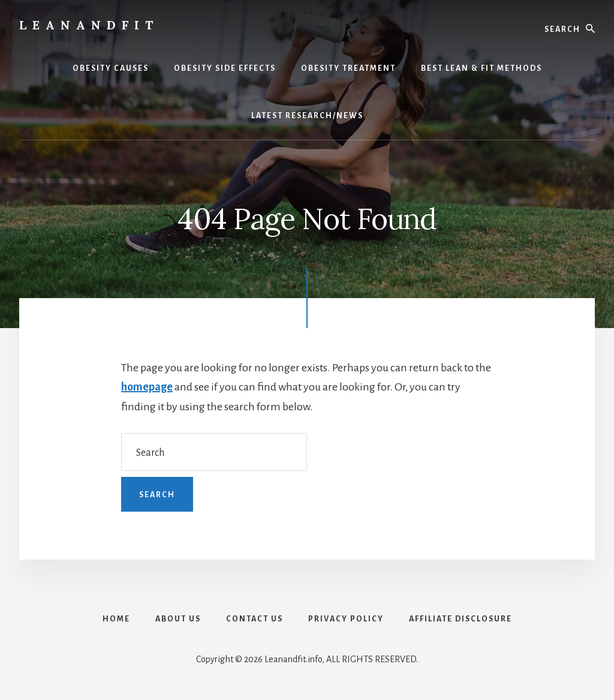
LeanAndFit (89, 25)
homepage (147, 387)
